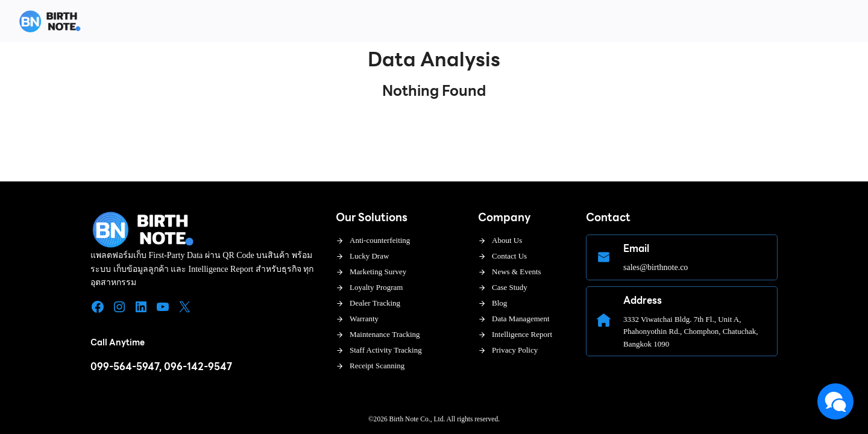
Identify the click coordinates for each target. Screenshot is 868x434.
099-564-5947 (125, 367)
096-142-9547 (198, 367)
